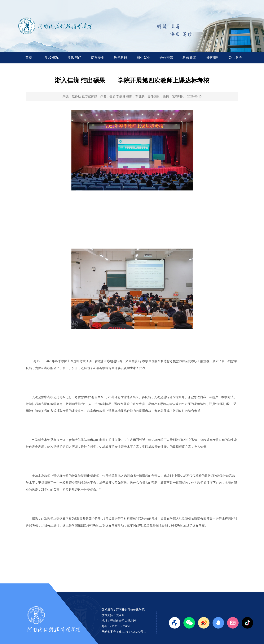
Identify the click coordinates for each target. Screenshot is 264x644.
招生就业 (143, 58)
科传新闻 (189, 58)
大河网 (120, 615)
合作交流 (166, 58)
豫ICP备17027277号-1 (132, 632)
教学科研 (121, 58)
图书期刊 (212, 58)
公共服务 (235, 58)
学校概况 (52, 58)
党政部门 (75, 58)
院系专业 (98, 58)
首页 (29, 58)
